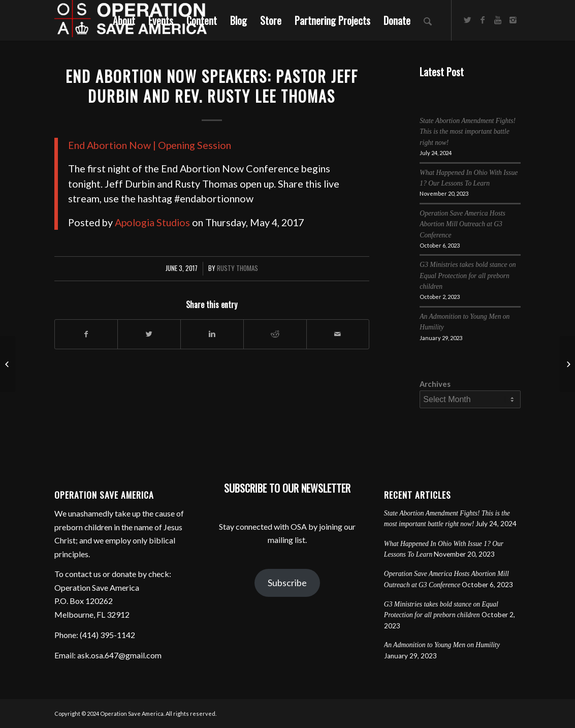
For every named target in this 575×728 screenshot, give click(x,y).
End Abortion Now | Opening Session (150, 145)
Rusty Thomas (237, 268)
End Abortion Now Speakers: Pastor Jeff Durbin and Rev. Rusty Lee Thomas (212, 86)
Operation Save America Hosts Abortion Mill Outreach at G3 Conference (462, 224)
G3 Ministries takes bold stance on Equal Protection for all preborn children (468, 276)
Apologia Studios (152, 222)
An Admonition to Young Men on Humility (442, 645)
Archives (435, 384)
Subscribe (287, 583)
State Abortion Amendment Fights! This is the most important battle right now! (468, 132)
